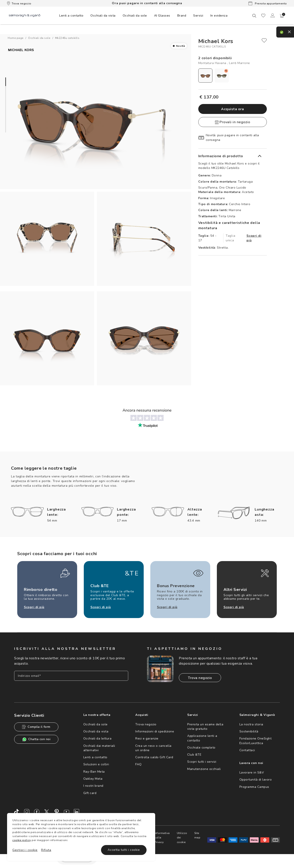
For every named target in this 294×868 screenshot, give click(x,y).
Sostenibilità (249, 731)
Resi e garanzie (147, 738)
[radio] (205, 76)
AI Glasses (162, 16)
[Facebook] (37, 812)
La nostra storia (251, 724)
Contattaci (247, 750)
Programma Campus (254, 787)
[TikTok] (17, 812)
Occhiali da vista (96, 731)
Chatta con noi (36, 739)
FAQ (138, 764)
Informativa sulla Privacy (162, 838)
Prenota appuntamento (268, 3)
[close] (264, 40)
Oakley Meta (93, 779)
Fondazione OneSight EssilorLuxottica (256, 741)
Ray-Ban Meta (94, 772)
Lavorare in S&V (252, 773)
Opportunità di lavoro (256, 780)
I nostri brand (93, 786)
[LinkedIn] (76, 812)
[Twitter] (47, 812)
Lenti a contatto (95, 757)
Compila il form (36, 727)
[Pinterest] (57, 812)
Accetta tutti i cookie (124, 850)
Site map (197, 835)
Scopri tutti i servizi (202, 762)
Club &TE (194, 755)
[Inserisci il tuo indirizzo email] (71, 676)
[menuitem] (71, 15)
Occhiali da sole (95, 724)
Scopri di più (254, 238)
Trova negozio (19, 3)
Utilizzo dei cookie (182, 838)
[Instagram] (27, 812)
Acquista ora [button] (232, 109)
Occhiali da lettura (97, 738)
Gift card (90, 793)
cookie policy (22, 840)
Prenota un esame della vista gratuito (205, 727)
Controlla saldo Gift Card (154, 757)
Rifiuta (46, 850)
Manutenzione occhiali (204, 769)
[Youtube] (67, 812)
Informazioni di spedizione (155, 731)
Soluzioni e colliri (96, 764)
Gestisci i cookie (25, 850)
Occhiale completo (201, 748)
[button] (282, 16)
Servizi (198, 16)
